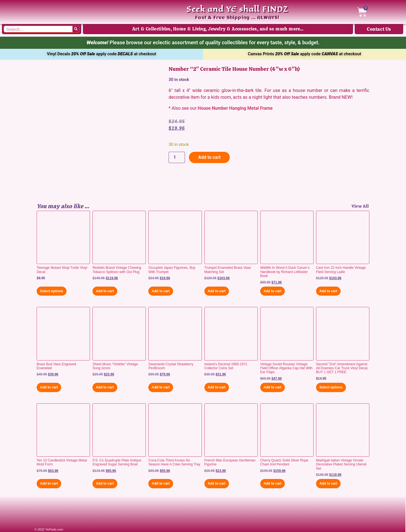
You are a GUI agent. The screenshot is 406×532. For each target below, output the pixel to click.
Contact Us (379, 29)
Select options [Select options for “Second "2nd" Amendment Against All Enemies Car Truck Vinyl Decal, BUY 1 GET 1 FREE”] (331, 387)
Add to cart (209, 157)
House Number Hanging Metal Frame (235, 108)
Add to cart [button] (105, 291)
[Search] (76, 29)
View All (360, 206)
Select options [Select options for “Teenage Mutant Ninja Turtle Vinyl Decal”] (52, 291)
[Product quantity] (177, 157)
